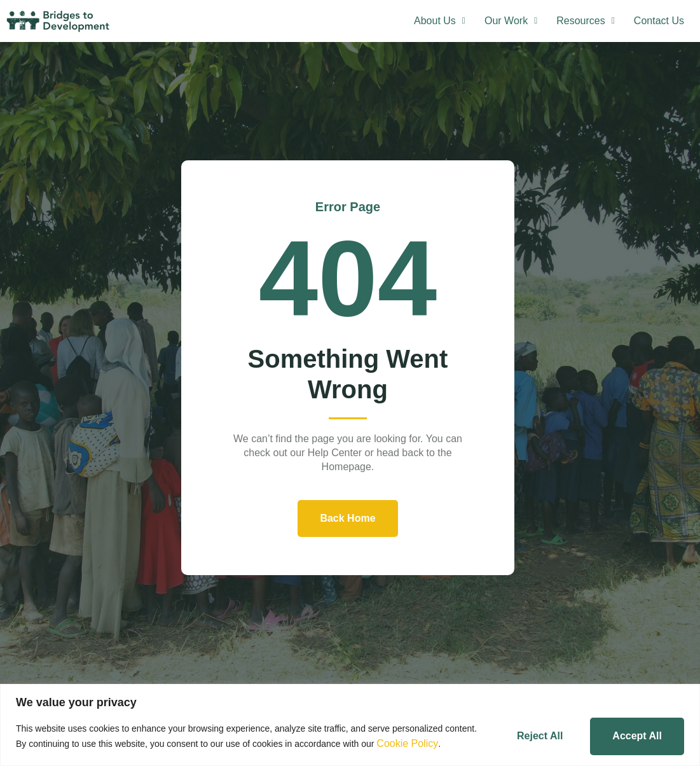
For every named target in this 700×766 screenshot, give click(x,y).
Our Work (511, 21)
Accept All (637, 736)
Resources (586, 21)
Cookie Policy (407, 743)
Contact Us (659, 21)
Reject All (540, 736)
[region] (350, 725)
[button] (440, 21)
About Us (440, 21)
